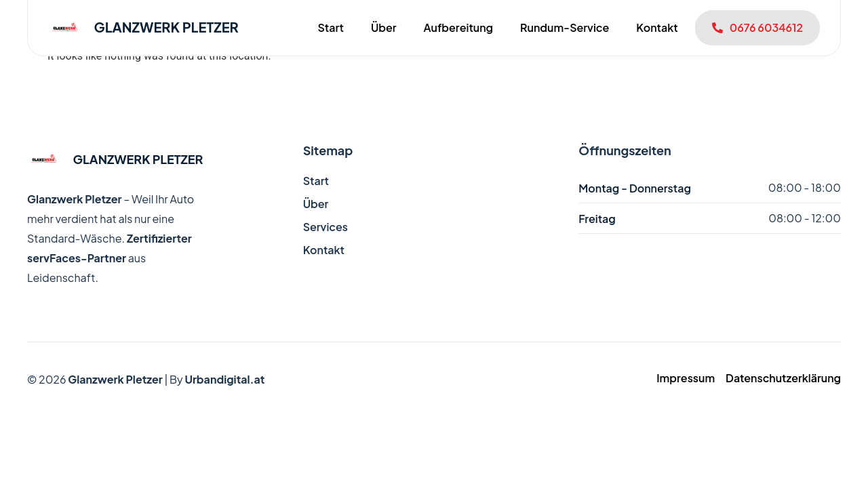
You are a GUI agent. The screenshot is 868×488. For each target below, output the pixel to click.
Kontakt (657, 27)
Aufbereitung (458, 27)
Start (330, 27)
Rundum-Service (565, 27)
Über (384, 27)
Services (325, 227)
